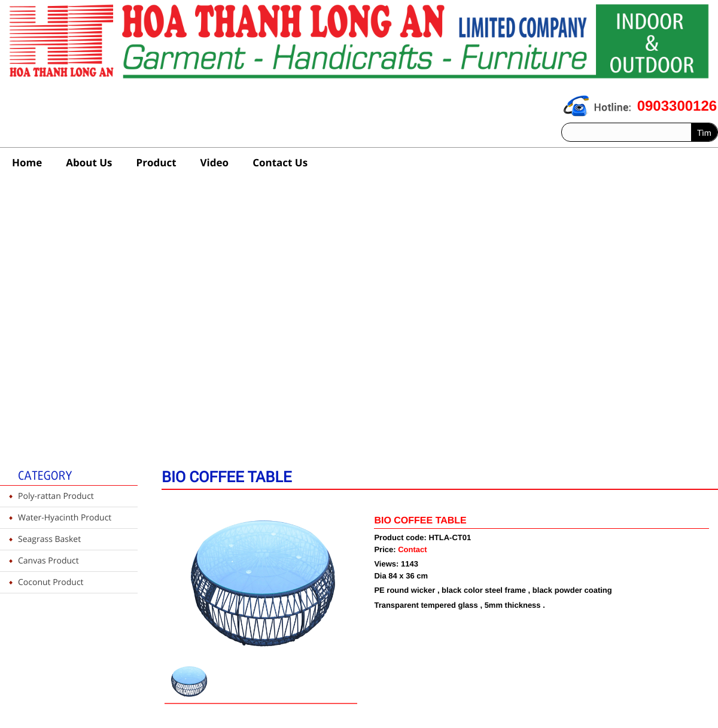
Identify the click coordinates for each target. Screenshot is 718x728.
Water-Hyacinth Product (65, 518)
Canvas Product (48, 561)
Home (27, 162)
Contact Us (280, 162)
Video (215, 162)
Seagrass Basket (49, 539)
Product (156, 162)
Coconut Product (51, 582)
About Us (89, 162)
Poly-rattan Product (56, 496)
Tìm (704, 132)
